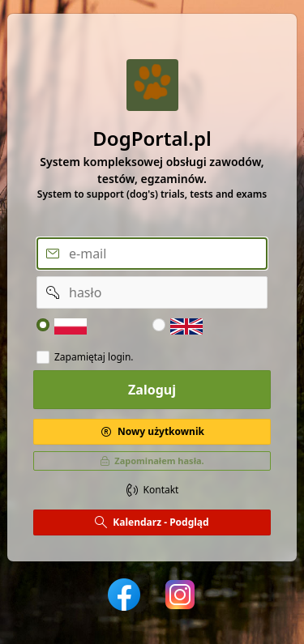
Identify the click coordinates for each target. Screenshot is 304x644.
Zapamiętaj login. (94, 357)
